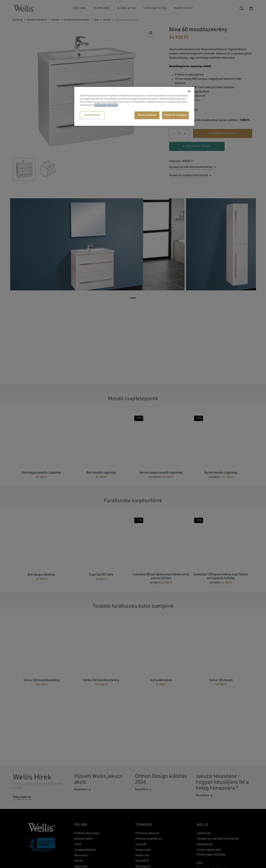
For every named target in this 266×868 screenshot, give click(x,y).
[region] (134, 106)
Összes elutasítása (147, 115)
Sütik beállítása (92, 115)
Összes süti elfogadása (175, 115)
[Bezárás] (189, 91)
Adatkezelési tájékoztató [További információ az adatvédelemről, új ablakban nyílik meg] (106, 105)
